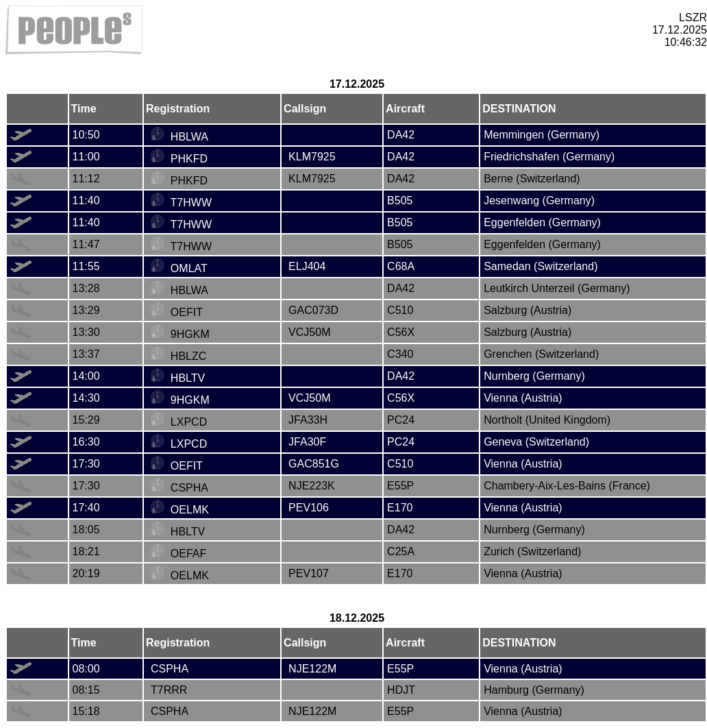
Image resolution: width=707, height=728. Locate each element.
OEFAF (178, 554)
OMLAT (179, 268)
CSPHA (179, 488)
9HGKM (180, 334)
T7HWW (181, 203)
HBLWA (179, 137)
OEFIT (177, 312)
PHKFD (179, 159)
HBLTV (178, 378)
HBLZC (178, 356)
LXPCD (179, 422)
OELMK (180, 510)
